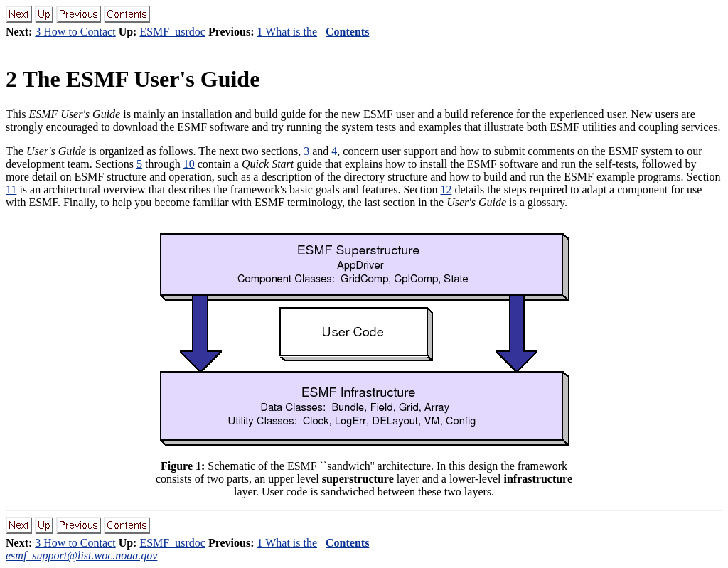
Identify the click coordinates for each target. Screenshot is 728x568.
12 (446, 189)
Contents (347, 32)
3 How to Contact (75, 32)
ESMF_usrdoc (172, 32)
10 (189, 164)
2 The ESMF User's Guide (133, 79)
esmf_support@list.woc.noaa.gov (81, 556)
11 (11, 189)
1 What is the (287, 32)
